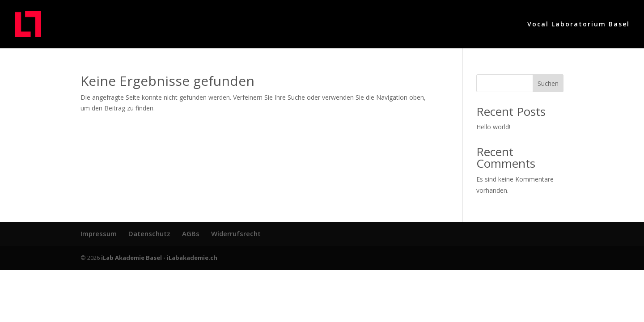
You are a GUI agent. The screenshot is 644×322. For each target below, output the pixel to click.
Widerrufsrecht (236, 233)
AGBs (191, 233)
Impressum (99, 233)
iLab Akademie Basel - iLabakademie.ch (159, 258)
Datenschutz (149, 233)
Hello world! (493, 127)
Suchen (548, 83)
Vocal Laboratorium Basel (578, 25)
